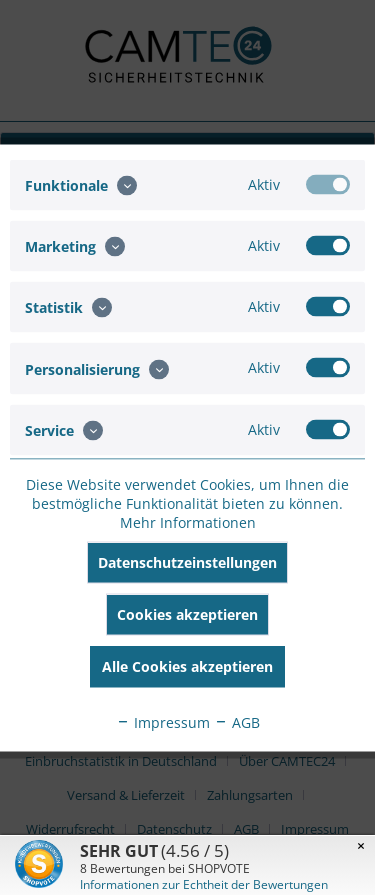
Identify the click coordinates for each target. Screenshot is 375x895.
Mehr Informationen (188, 521)
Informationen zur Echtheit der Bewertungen (204, 884)
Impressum (163, 721)
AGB (237, 721)
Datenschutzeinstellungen (187, 561)
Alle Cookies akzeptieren (187, 665)
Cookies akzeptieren (187, 613)
